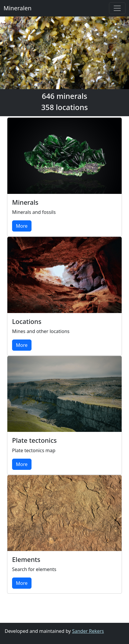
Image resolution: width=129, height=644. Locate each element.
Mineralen (18, 8)
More (22, 226)
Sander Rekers (88, 631)
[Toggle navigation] (117, 8)
